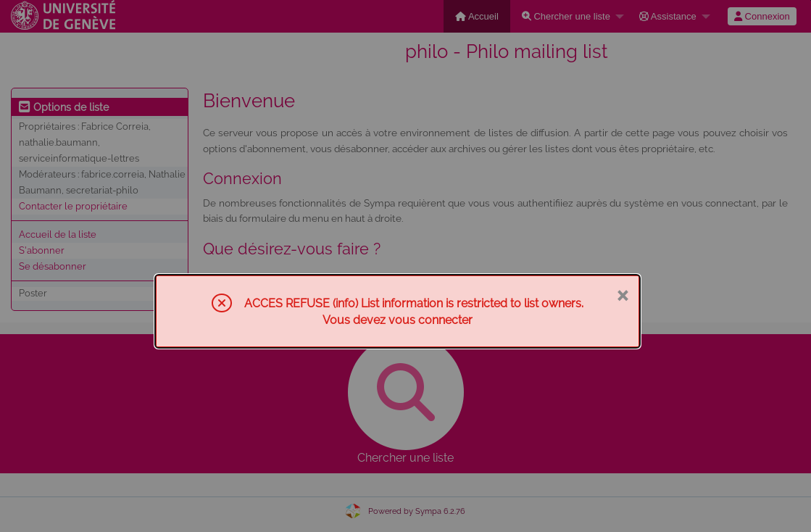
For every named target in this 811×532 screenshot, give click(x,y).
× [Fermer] (622, 294)
